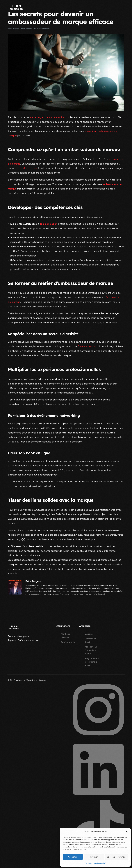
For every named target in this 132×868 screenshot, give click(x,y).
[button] (127, 832)
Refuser (94, 857)
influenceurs (47, 168)
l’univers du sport (88, 346)
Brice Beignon (14, 29)
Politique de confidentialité (95, 863)
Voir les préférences (117, 857)
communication (49, 224)
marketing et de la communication (49, 117)
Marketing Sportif (42, 29)
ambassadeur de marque (22, 164)
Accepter (73, 857)
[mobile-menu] (119, 8)
